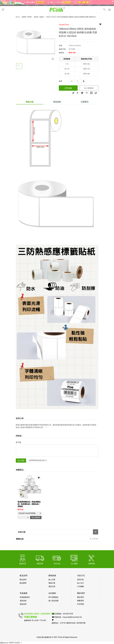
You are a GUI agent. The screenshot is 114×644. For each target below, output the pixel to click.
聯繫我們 (81, 601)
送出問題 (21, 461)
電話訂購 (52, 586)
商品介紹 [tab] (30, 102)
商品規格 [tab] (57, 102)
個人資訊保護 (53, 601)
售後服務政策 (25, 597)
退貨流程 (23, 601)
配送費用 (23, 583)
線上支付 (81, 583)
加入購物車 (89, 88)
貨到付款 (81, 580)
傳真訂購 (52, 583)
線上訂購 (52, 580)
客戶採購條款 (53, 597)
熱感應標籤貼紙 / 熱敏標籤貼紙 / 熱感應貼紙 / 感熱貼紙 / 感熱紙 (29, 504)
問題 (19, 442)
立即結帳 (68, 88)
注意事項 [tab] (85, 102)
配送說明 (23, 580)
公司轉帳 (81, 586)
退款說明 (23, 604)
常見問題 (81, 604)
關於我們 (81, 597)
